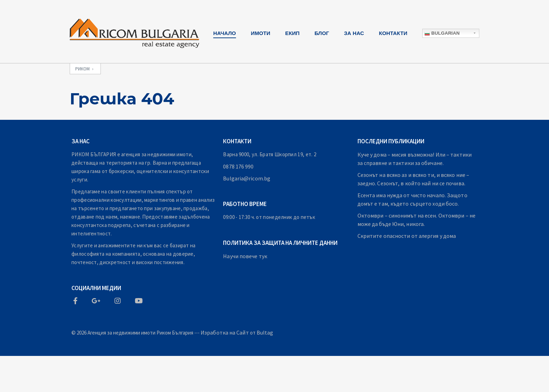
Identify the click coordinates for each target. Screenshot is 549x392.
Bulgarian (442, 33)
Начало (225, 33)
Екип (293, 33)
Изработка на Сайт (225, 332)
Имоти (261, 33)
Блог (322, 33)
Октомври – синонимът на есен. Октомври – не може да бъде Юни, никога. (416, 220)
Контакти (393, 33)
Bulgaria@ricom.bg (247, 178)
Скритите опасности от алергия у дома (407, 236)
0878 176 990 (238, 166)
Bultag (265, 332)
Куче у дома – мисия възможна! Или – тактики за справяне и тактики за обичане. (415, 159)
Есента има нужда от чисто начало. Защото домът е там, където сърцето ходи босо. (412, 199)
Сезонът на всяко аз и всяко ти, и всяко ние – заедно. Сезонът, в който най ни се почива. (414, 179)
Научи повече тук (245, 256)
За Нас (354, 33)
